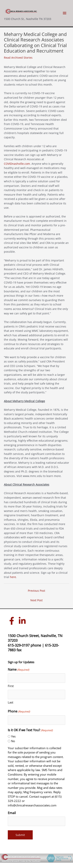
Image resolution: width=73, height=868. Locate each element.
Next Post (36, 600)
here (13, 577)
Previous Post (36, 591)
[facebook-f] (13, 621)
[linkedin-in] (23, 621)
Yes (13, 736)
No (13, 741)
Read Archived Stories (18, 58)
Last (11, 702)
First (11, 686)
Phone (19, 711)
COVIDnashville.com (17, 164)
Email (12, 813)
